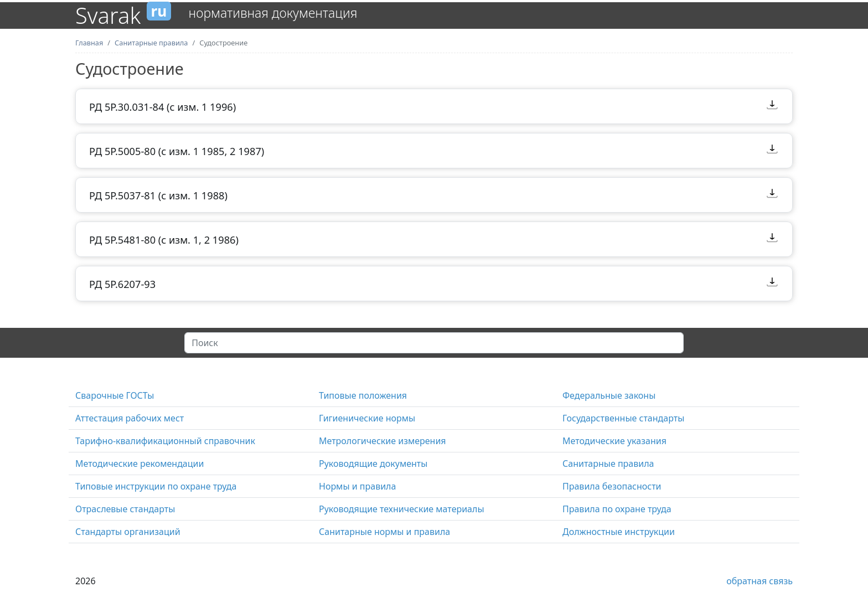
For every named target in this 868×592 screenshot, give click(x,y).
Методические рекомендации (139, 464)
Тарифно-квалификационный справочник (165, 441)
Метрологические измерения (383, 441)
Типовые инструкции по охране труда (156, 486)
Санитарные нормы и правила (384, 532)
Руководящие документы (373, 464)
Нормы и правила (357, 486)
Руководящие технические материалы (402, 509)
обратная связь (759, 581)
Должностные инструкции (619, 532)
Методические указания (614, 441)
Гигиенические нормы (367, 418)
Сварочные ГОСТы (115, 395)
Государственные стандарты (623, 418)
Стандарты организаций (128, 532)
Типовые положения (363, 395)
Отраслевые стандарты (125, 509)
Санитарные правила (608, 464)
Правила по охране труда (617, 509)
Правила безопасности (612, 486)
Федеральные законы (609, 395)
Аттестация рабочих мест (130, 418)
